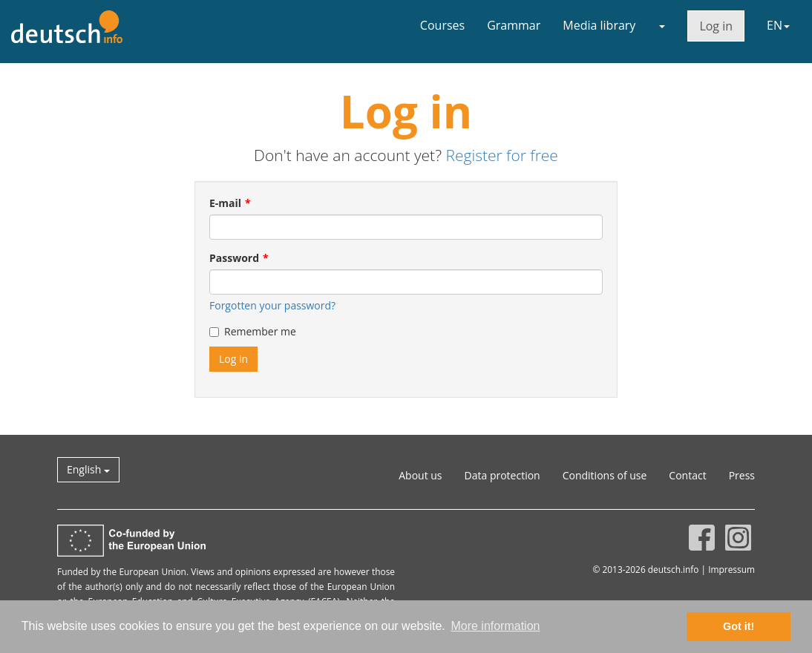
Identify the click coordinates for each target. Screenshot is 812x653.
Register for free (501, 155)
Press (742, 475)
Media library (599, 25)
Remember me (253, 331)
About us (420, 475)
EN (778, 25)
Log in (716, 26)
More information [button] (495, 626)
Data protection (502, 475)
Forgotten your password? (272, 305)
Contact (687, 475)
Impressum (731, 569)
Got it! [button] (739, 626)
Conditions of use (605, 475)
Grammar (514, 25)
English (88, 469)
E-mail (225, 203)
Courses (442, 25)
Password (234, 258)
